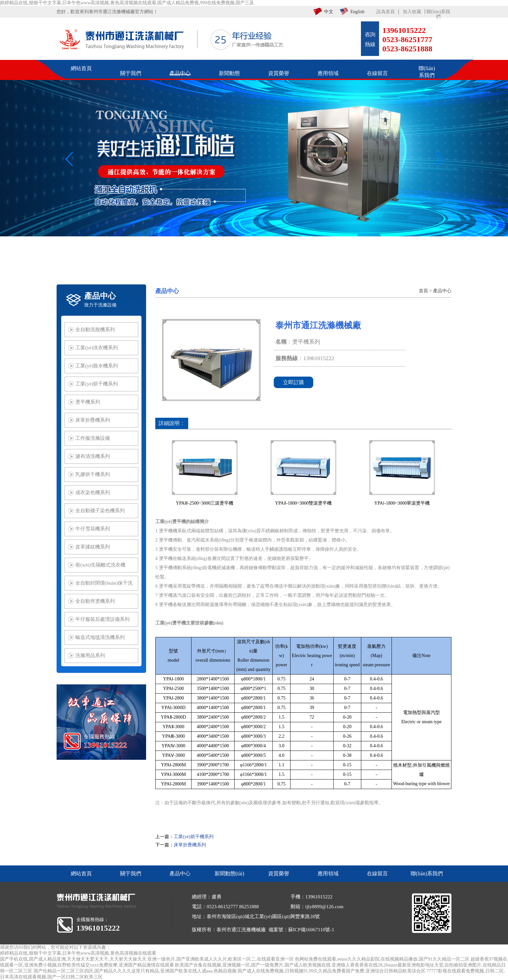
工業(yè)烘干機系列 (194, 837)
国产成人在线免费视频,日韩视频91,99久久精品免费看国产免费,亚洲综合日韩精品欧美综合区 (331, 971)
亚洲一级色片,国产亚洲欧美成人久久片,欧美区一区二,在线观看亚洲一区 (221, 959)
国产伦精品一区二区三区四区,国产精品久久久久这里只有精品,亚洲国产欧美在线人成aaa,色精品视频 (135, 971)
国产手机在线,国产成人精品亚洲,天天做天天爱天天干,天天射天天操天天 (73, 959)
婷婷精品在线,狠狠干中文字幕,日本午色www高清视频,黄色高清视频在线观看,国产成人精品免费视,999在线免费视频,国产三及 (127, 3)
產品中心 (442, 291)
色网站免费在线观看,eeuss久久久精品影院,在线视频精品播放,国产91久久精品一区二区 (382, 959)
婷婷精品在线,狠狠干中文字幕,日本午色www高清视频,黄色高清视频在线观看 (78, 953)
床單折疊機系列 (190, 845)
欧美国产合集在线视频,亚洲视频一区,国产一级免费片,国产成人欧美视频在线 (253, 965)
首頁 (423, 291)
